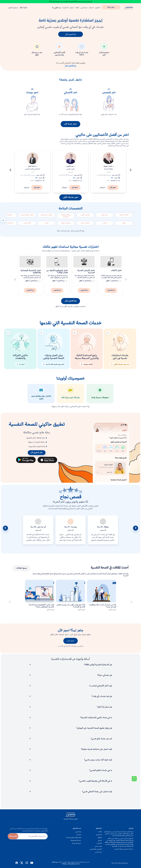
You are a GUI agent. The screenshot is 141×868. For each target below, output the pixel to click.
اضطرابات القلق (66, 225)
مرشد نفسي (99, 852)
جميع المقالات (21, 570)
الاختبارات (65, 8)
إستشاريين (84, 8)
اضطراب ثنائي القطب (46, 217)
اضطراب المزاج (85, 225)
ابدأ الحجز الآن (70, 34)
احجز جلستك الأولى (70, 200)
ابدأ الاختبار (111, 293)
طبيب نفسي (98, 846)
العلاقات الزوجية (124, 217)
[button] (10, 168)
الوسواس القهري (85, 217)
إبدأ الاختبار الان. (70, 66)
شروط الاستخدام (76, 843)
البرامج (72, 8)
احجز (98, 21)
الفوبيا (124, 225)
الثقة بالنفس (27, 225)
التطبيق (98, 8)
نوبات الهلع (105, 217)
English (24, 8)
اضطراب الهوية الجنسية (27, 217)
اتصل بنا (79, 835)
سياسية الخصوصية (76, 840)
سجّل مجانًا (111, 7)
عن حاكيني (57, 8)
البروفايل (102, 190)
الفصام (46, 225)
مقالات (77, 8)
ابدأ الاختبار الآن (71, 303)
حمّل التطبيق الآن (37, 455)
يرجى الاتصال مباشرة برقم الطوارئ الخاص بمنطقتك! (66, 863)
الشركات (91, 8)
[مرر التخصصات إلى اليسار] (3, 223)
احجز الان (113, 190)
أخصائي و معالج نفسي (96, 849)
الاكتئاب (105, 225)
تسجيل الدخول (13, 8)
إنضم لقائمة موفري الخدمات (73, 838)
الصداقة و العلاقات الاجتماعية (66, 218)
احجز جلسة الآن (70, 126)
